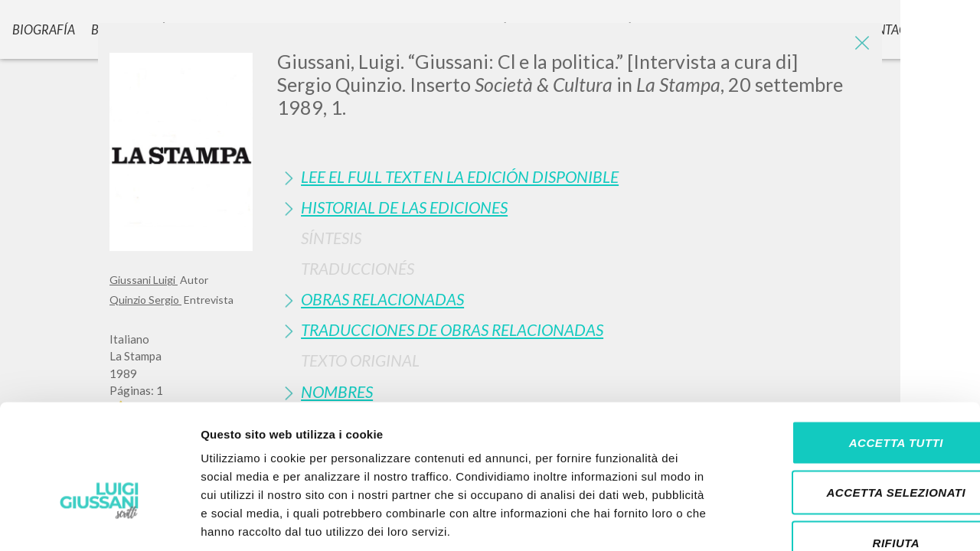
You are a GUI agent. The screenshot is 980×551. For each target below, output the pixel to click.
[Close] (859, 46)
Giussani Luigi (144, 280)
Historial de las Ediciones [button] (404, 207)
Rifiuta (852, 450)
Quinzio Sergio (145, 300)
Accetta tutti (852, 350)
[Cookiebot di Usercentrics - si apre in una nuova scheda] (99, 521)
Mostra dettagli (805, 521)
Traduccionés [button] (358, 268)
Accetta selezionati (852, 401)
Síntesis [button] (331, 238)
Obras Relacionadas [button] (382, 299)
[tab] (574, 176)
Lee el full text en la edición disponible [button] (460, 176)
